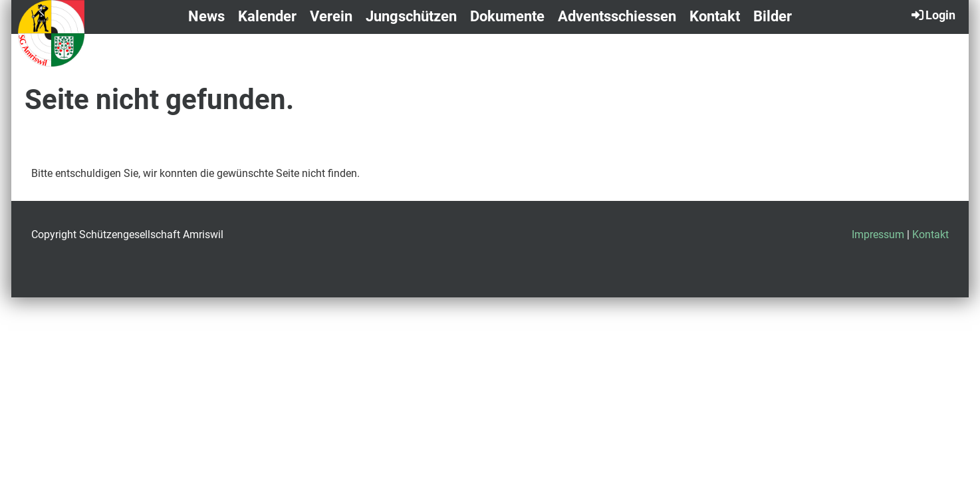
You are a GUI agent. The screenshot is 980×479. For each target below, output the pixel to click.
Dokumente (507, 16)
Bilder (773, 16)
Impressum (878, 235)
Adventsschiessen (617, 16)
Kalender (267, 16)
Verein (331, 16)
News (206, 16)
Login (932, 15)
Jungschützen (411, 16)
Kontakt (715, 16)
